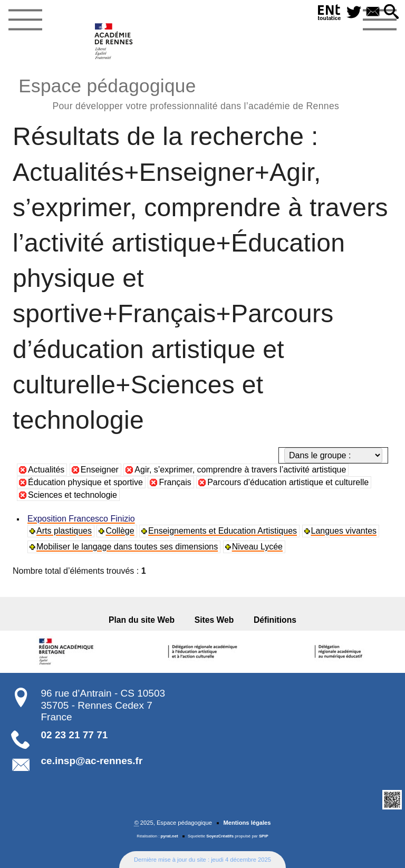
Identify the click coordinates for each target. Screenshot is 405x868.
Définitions (274, 620)
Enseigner (100, 470)
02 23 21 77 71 (75, 735)
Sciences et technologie (73, 495)
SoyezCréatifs (220, 836)
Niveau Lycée (257, 547)
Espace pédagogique (179, 93)
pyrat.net (170, 836)
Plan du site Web (143, 620)
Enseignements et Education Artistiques (223, 531)
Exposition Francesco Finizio (81, 519)
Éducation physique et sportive (85, 482)
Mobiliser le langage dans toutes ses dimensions (127, 547)
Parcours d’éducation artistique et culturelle (288, 482)
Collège (120, 531)
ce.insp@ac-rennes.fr (92, 761)
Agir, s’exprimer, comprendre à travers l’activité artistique (240, 470)
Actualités (46, 470)
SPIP (264, 836)
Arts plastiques (64, 531)
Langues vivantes (344, 531)
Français (175, 482)
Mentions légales (247, 823)
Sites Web (214, 620)
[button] (391, 12)
